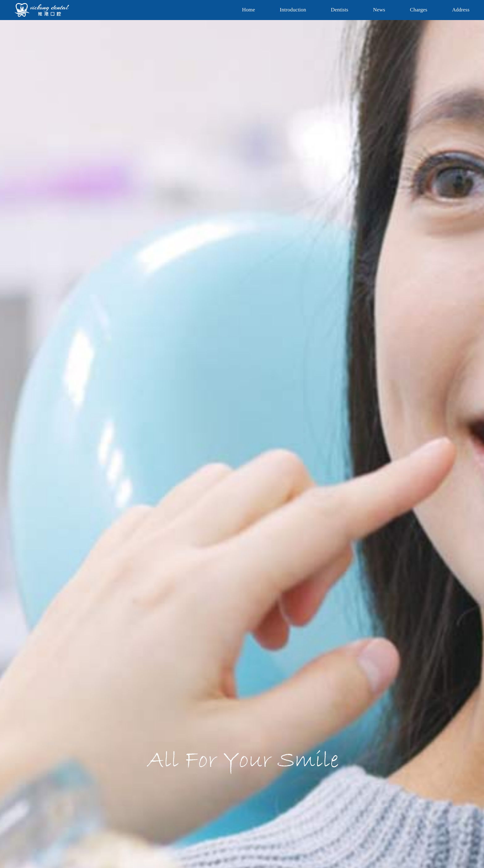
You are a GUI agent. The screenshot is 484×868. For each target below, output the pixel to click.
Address (461, 10)
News (379, 10)
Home (248, 10)
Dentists (340, 10)
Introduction (293, 10)
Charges (419, 10)
